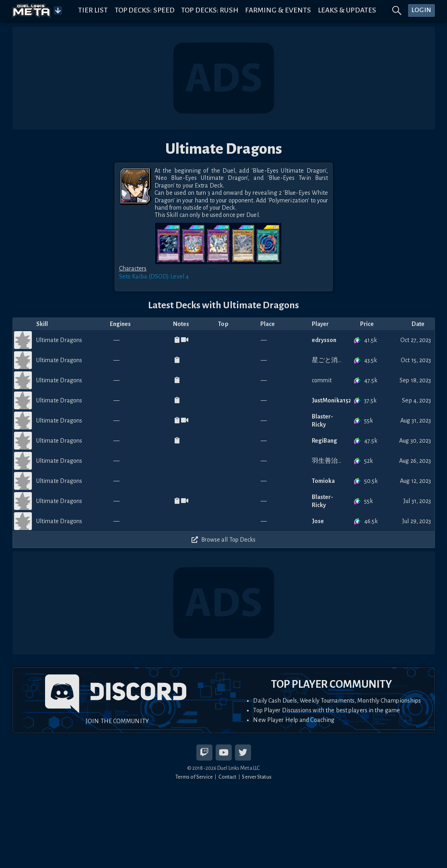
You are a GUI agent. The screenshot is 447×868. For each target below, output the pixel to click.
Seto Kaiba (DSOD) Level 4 (154, 276)
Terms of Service (194, 777)
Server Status (256, 777)
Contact (228, 777)
